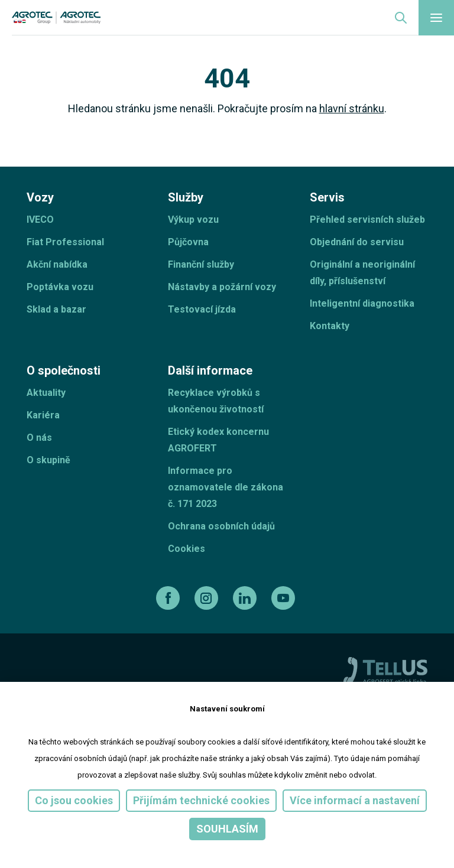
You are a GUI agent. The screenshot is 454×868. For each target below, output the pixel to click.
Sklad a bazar (56, 309)
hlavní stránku (352, 108)
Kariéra (43, 415)
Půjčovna (188, 242)
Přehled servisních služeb (367, 220)
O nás (39, 438)
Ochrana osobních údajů (221, 526)
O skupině (48, 460)
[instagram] (208, 598)
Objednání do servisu (357, 242)
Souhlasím (227, 829)
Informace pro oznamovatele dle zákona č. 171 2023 (226, 487)
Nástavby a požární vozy (222, 287)
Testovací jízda (202, 309)
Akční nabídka (57, 264)
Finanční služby (201, 264)
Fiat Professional (65, 242)
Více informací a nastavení (355, 800)
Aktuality (46, 393)
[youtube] (285, 598)
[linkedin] (246, 598)
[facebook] (169, 598)
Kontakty (330, 326)
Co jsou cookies (74, 800)
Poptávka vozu (60, 287)
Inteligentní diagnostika (362, 303)
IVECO (40, 220)
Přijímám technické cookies (201, 800)
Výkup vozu (193, 220)
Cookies (187, 549)
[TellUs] (385, 670)
